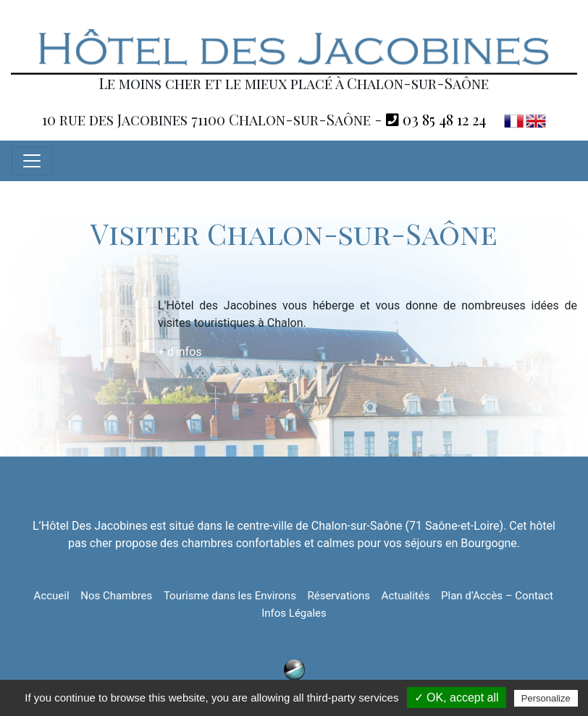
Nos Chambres (116, 596)
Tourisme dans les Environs (230, 596)
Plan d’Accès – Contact (497, 596)
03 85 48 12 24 (436, 119)
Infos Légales (294, 613)
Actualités (406, 596)
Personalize (546, 698)
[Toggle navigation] (32, 161)
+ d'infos (180, 352)
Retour (560, 424)
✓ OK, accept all (457, 698)
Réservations (339, 596)
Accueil (52, 596)
